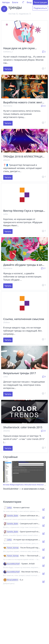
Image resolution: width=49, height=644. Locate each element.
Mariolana (8, 106)
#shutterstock (30, 485)
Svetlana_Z (8, 52)
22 (43, 106)
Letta (5, 214)
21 (43, 268)
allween (7, 160)
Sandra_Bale (12, 516)
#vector (40, 485)
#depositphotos (17, 485)
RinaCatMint (12, 580)
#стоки (6, 485)
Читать (8, 69)
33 (43, 431)
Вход (29, 2)
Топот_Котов (13, 548)
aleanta (7, 431)
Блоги (15, 2)
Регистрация (40, 2)
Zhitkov (6, 322)
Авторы (6, 2)
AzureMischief (13, 564)
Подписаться (40, 8)
